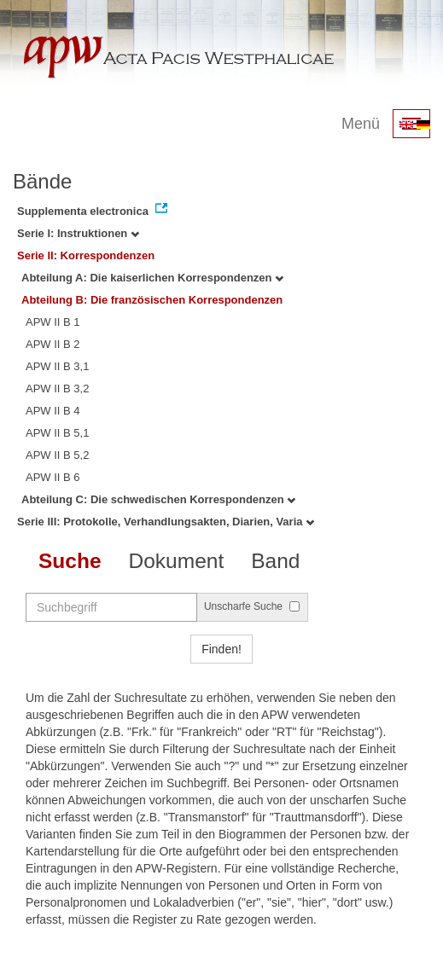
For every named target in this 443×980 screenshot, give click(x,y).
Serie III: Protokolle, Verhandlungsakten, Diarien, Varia (166, 522)
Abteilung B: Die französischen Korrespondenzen (152, 300)
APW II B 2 (53, 344)
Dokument (177, 561)
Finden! (221, 649)
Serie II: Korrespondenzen (86, 255)
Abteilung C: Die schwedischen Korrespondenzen (158, 499)
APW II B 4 (53, 411)
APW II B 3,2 (57, 389)
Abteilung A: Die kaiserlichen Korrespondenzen (152, 278)
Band (275, 561)
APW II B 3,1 (57, 366)
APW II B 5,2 (57, 455)
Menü (361, 124)
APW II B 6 (53, 477)
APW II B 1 (53, 322)
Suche (70, 561)
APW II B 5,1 (57, 433)
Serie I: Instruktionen (78, 233)
